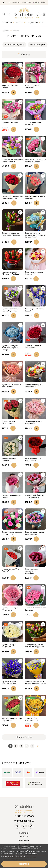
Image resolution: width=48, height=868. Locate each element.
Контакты (27, 2)
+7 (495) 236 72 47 (24, 821)
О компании (14, 2)
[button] (4, 2)
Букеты (7, 22)
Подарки (32, 22)
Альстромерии (38, 45)
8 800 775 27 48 (24, 816)
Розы (19, 22)
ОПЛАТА (24, 837)
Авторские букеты (14, 45)
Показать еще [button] (24, 737)
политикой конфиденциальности (19, 855)
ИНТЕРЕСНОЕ (24, 844)
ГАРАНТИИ (24, 840)
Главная (5, 30)
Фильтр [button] (24, 55)
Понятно (24, 864)
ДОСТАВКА (24, 833)
